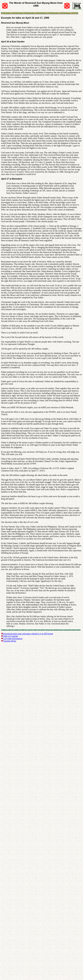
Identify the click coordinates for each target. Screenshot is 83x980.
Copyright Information (13, 639)
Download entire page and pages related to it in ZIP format (28, 634)
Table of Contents (11, 636)
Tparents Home (10, 641)
